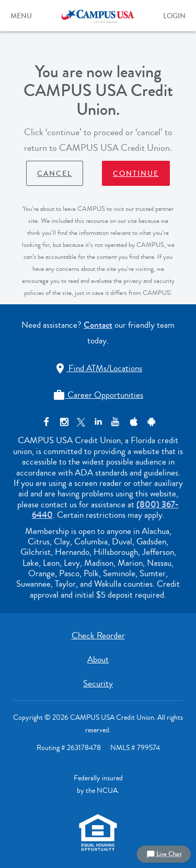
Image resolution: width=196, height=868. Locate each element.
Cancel (55, 174)
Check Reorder (98, 635)
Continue (136, 174)
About (98, 659)
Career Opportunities (98, 395)
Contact (98, 325)
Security (98, 683)
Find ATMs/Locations (98, 368)
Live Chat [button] (164, 854)
